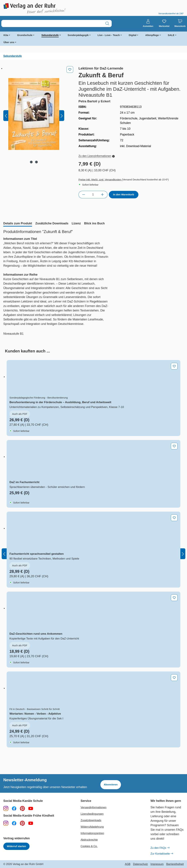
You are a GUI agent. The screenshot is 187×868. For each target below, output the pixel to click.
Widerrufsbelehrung (92, 827)
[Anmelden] (148, 23)
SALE (171, 35)
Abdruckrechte (89, 840)
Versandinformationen (94, 807)
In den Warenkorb (124, 194)
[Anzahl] (93, 195)
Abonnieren (111, 785)
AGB (128, 864)
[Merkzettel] (164, 23)
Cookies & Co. (89, 846)
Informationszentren (92, 833)
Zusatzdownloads (91, 820)
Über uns (9, 42)
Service (86, 801)
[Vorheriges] (6, 116)
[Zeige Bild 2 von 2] (36, 162)
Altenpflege (152, 35)
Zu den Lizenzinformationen (97, 156)
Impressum (157, 864)
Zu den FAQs (160, 848)
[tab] (18, 224)
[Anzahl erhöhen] (102, 195)
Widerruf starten (16, 846)
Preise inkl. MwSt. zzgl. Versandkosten (100, 180)
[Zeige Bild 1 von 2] (31, 162)
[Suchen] (107, 23)
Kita (6, 35)
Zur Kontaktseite (162, 854)
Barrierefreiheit (175, 864)
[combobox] (52, 23)
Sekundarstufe (50, 35)
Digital (133, 35)
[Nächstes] (62, 116)
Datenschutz (140, 864)
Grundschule (25, 35)
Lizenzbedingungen (92, 814)
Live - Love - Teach (109, 35)
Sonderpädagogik (78, 35)
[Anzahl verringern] (84, 195)
